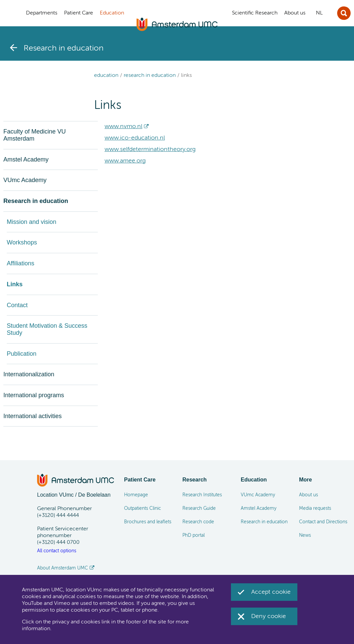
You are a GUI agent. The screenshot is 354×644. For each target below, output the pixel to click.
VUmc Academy (258, 495)
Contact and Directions (323, 522)
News (305, 535)
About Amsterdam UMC (63, 568)
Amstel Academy (259, 508)
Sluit (344, 13)
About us (308, 495)
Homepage (136, 495)
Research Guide (199, 508)
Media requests (315, 508)
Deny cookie (269, 616)
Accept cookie (271, 592)
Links (186, 76)
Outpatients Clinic (142, 508)
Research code (198, 522)
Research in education (150, 76)
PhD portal (194, 535)
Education (106, 76)
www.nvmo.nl (123, 126)
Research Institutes (202, 495)
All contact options (57, 551)
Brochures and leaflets (148, 522)
